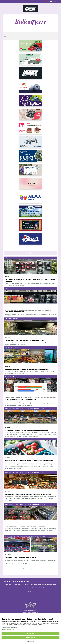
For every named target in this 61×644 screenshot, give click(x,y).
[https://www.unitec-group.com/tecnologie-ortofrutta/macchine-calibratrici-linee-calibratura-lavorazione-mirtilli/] (30, 74)
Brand (7, 409)
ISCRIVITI (30, 591)
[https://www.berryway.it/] (30, 102)
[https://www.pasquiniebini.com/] (30, 60)
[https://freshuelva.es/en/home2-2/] (30, 47)
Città (6, 258)
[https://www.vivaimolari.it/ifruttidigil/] (30, 116)
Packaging (38, 409)
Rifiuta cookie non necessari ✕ (52, 616)
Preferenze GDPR (31, 642)
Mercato (33, 409)
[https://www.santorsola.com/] (30, 240)
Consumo (15, 409)
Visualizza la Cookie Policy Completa (9, 627)
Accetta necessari (31, 638)
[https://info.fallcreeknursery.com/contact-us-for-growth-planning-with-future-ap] (30, 171)
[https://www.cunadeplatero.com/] (30, 226)
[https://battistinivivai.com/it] (30, 157)
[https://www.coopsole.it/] (30, 130)
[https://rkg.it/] (30, 88)
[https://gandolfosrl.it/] (30, 199)
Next (37, 569)
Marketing (27, 409)
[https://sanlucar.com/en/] (30, 212)
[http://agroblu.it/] (30, 143)
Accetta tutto (31, 634)
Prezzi (16, 319)
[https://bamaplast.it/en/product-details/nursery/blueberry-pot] (30, 185)
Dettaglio (11, 319)
